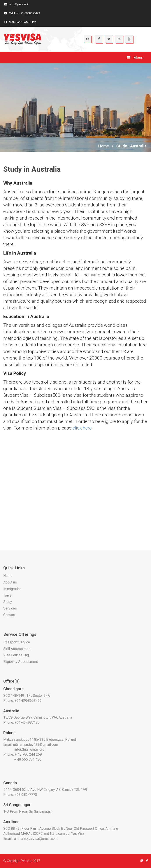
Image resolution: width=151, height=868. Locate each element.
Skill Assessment (17, 649)
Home (104, 146)
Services (10, 608)
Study (8, 602)
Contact (9, 615)
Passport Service (17, 642)
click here (82, 428)
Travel (8, 595)
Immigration (12, 589)
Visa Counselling (16, 655)
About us (10, 582)
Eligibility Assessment (21, 662)
